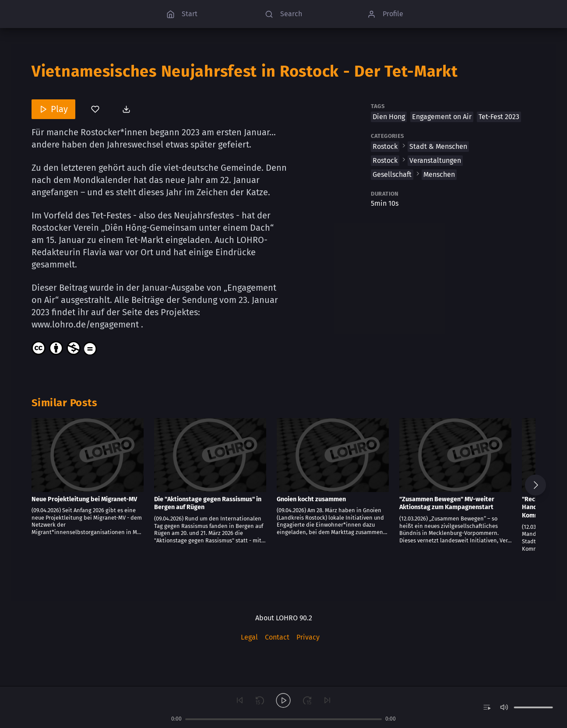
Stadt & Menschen (438, 146)
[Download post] (127, 109)
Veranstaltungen (435, 160)
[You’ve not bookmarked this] (95, 109)
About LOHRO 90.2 (284, 618)
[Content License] (65, 348)
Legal (249, 637)
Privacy (308, 637)
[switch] (486, 707)
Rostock (385, 146)
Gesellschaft (392, 174)
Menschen (439, 174)
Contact (277, 637)
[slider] (284, 719)
